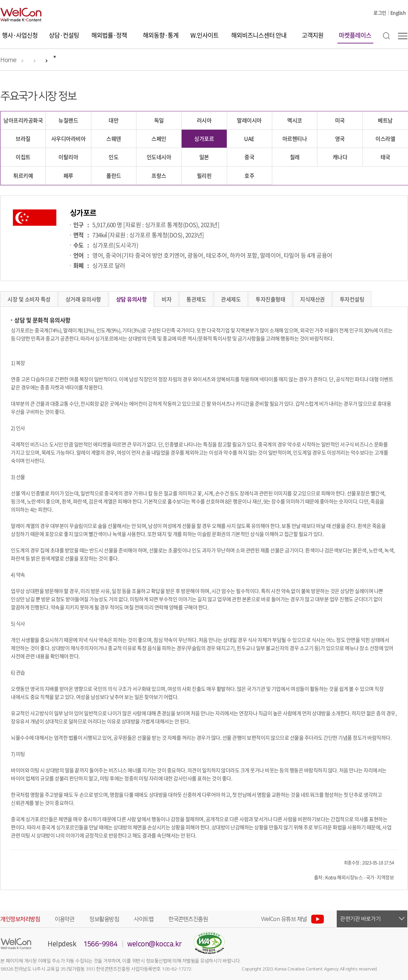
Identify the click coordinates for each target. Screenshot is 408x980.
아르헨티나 (295, 138)
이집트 (23, 157)
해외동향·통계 (161, 35)
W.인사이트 (205, 35)
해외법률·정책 (109, 35)
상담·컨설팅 (64, 35)
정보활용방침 (104, 919)
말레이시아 (249, 120)
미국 (340, 120)
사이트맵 (144, 919)
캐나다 (340, 157)
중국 (249, 157)
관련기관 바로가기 (360, 919)
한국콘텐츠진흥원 (188, 919)
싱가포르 (204, 138)
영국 (340, 138)
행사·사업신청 (20, 35)
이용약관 (64, 919)
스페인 (159, 138)
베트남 (385, 120)
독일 (159, 120)
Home (8, 60)
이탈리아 (68, 157)
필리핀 (204, 175)
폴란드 (114, 175)
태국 (385, 157)
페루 (68, 175)
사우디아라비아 (69, 138)
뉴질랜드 (68, 120)
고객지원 (313, 35)
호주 (249, 175)
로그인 (380, 13)
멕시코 (295, 120)
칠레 (295, 157)
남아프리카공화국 (23, 120)
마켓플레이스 (355, 35)
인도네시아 (159, 157)
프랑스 (159, 175)
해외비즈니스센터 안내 (259, 35)
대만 (114, 120)
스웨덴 (114, 138)
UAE (249, 138)
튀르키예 (23, 175)
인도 (114, 157)
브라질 (23, 138)
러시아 (204, 120)
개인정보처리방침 (20, 919)
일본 (204, 157)
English (398, 13)
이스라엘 (385, 138)
